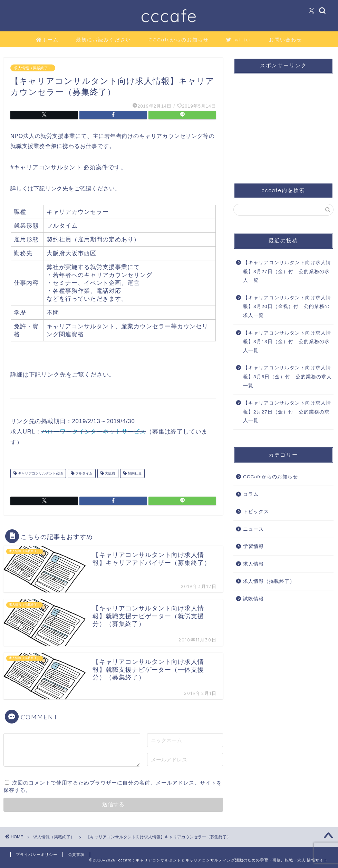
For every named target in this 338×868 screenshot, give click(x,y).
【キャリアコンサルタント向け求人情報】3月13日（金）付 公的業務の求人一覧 (287, 342)
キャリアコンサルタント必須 (40, 473)
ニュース (253, 529)
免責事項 (76, 855)
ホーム (47, 40)
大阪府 (110, 473)
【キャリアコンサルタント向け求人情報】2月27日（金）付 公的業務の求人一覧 (287, 412)
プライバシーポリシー (37, 855)
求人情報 (253, 564)
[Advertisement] (282, 122)
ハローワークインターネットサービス (94, 432)
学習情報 (253, 546)
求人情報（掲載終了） (33, 68)
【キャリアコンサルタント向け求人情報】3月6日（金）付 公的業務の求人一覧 (287, 377)
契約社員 (134, 473)
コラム (251, 494)
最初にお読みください (104, 40)
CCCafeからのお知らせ (179, 40)
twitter (239, 40)
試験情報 (253, 599)
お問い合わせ (286, 40)
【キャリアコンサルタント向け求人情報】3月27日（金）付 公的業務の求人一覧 (287, 271)
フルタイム (83, 473)
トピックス (256, 512)
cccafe (169, 16)
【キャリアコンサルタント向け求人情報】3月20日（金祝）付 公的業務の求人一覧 (287, 307)
